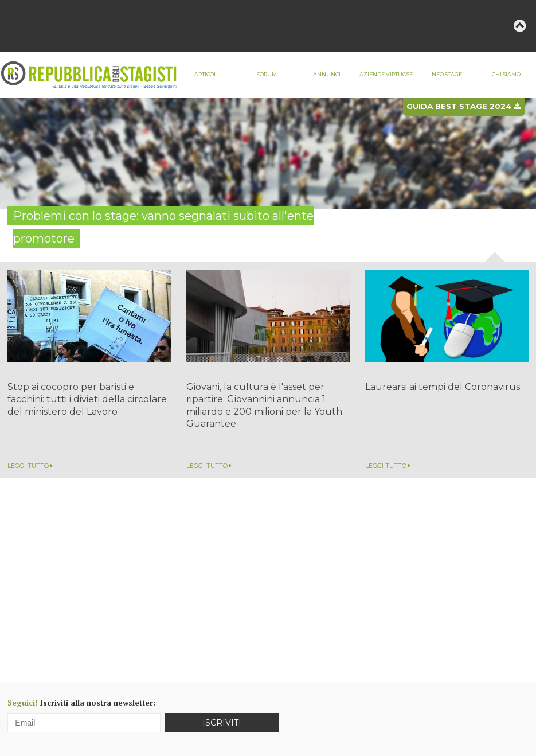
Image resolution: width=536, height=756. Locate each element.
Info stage (446, 74)
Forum (267, 74)
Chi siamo (506, 74)
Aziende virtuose (386, 74)
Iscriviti (222, 723)
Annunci (327, 74)
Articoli (207, 74)
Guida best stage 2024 (463, 106)
